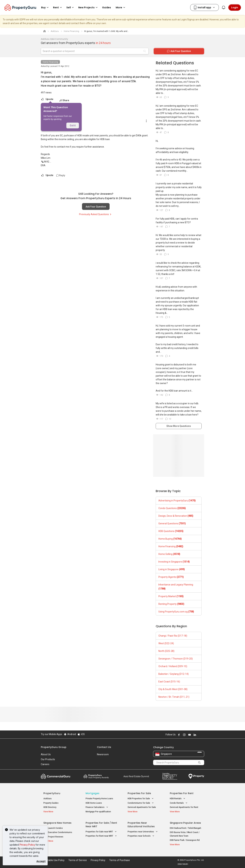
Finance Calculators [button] (97, 807)
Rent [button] (58, 7)
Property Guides (51, 803)
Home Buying (170, 539)
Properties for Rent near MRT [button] (101, 836)
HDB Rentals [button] (178, 799)
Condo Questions (172, 508)
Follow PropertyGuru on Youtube (189, 735)
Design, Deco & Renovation (176, 516)
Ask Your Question (96, 207)
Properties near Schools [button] (141, 836)
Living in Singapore (172, 569)
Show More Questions (179, 426)
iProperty (196, 776)
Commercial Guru (56, 776)
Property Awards (96, 776)
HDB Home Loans (94, 803)
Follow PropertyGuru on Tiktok (203, 735)
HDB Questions (171, 531)
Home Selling (169, 554)
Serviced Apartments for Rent (184, 807)
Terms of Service (78, 860)
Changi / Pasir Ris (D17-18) (173, 636)
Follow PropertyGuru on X (199, 735)
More (121, 7)
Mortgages (92, 793)
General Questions (172, 523)
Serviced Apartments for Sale (142, 807)
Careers (45, 764)
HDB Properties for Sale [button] (141, 799)
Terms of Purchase (120, 860)
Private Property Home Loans (99, 799)
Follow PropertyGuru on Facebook (178, 735)
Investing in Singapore (174, 562)
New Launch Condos (53, 828)
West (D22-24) (166, 643)
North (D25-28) (166, 651)
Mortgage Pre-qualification (98, 812)
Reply (61, 175)
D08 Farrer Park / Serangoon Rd (185, 840)
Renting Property (171, 604)
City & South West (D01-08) (173, 689)
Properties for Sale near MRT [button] (101, 832)
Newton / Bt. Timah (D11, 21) (174, 697)
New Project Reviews (53, 837)
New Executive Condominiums (58, 832)
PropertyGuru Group (54, 747)
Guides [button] (107, 7)
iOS (81, 734)
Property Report (170, 776)
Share (64, 100)
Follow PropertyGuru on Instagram (184, 735)
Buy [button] (45, 7)
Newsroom (103, 754)
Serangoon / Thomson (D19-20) (176, 659)
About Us (46, 754)
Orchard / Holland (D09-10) (173, 666)
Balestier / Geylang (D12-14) (174, 674)
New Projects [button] (88, 7)
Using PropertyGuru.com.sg (176, 612)
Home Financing (50, 62)
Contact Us (104, 747)
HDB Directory (50, 807)
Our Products (48, 759)
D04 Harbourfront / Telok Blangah (185, 828)
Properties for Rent (182, 793)
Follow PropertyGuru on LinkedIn (194, 735)
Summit (136, 776)
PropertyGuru (52, 793)
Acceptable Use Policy (53, 860)
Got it (73, 125)
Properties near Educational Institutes (141, 825)
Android (70, 734)
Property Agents (171, 577)
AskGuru (47, 799)
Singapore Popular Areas (185, 823)
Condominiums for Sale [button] (141, 803)
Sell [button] (71, 7)
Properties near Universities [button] (143, 832)
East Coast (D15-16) (169, 682)
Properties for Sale (139, 793)
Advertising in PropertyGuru (177, 501)
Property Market (171, 596)
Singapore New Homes (57, 823)
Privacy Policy (27, 845)
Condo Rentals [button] (179, 803)
